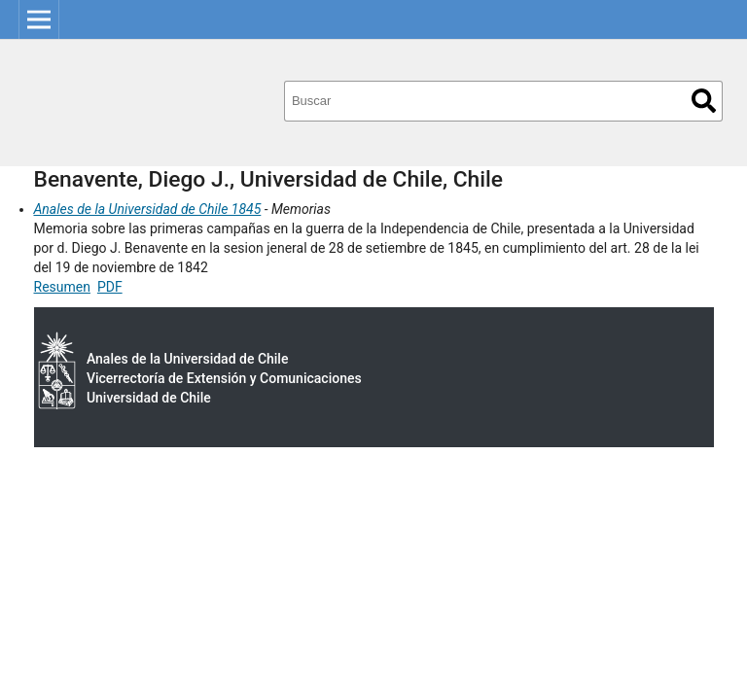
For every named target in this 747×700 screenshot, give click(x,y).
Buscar (704, 101)
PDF (110, 287)
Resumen (62, 287)
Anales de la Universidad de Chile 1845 (148, 209)
